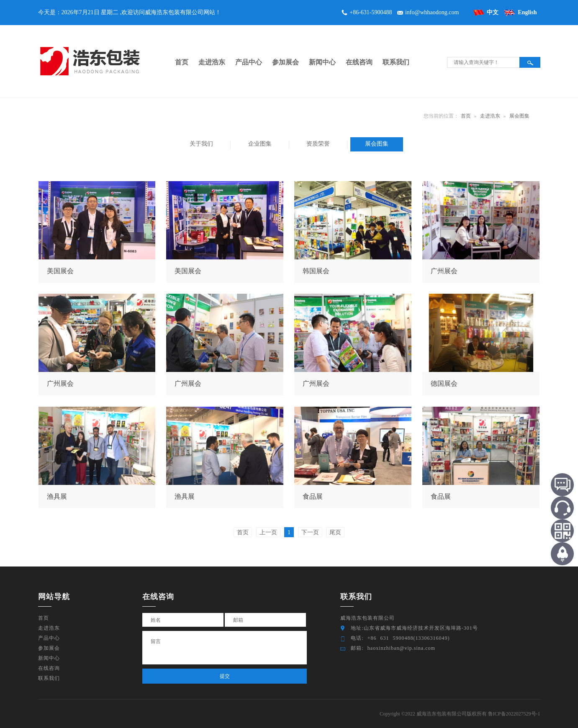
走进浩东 (490, 116)
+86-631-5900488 (371, 12)
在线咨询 (49, 668)
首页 (466, 116)
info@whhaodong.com (432, 12)
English (527, 12)
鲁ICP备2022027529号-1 (514, 714)
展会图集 (519, 116)
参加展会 (49, 648)
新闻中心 (49, 658)
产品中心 (49, 638)
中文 (493, 12)
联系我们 (49, 678)
